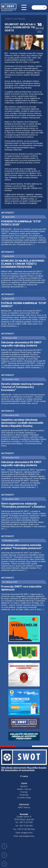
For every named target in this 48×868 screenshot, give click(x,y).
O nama (24, 776)
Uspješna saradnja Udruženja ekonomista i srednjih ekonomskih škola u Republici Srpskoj (22, 423)
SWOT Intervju (24, 807)
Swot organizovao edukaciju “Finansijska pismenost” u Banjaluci (23, 505)
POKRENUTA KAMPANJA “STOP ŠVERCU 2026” (21, 223)
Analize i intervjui (24, 789)
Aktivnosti (8, 213)
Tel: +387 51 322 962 (24, 826)
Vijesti (24, 783)
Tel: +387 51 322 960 (24, 822)
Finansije (24, 792)
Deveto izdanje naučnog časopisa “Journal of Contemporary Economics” (22, 387)
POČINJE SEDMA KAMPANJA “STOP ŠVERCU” (24, 305)
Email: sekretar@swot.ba (24, 836)
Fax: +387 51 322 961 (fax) (24, 829)
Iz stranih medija (24, 798)
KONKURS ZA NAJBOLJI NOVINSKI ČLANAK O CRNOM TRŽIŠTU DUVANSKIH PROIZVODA (23, 264)
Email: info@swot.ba (24, 833)
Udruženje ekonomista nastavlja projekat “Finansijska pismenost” (22, 547)
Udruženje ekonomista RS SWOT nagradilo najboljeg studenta (21, 344)
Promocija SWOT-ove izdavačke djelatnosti (21, 588)
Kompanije (24, 795)
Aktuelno (24, 786)
